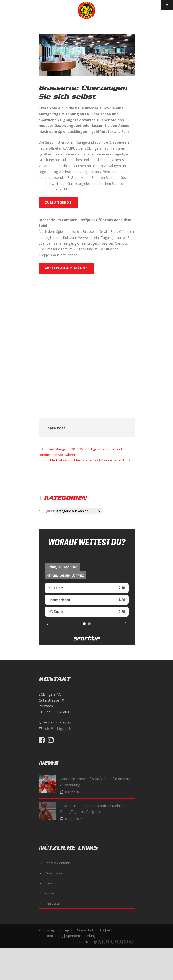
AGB (110, 930)
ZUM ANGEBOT (58, 202)
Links (49, 883)
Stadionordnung (51, 936)
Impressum (53, 903)
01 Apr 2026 (74, 819)
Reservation (54, 873)
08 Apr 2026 (74, 792)
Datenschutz (85, 930)
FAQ (101, 930)
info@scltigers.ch (58, 729)
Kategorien (47, 511)
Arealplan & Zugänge (66, 268)
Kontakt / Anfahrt (58, 863)
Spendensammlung (81, 936)
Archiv (49, 893)
